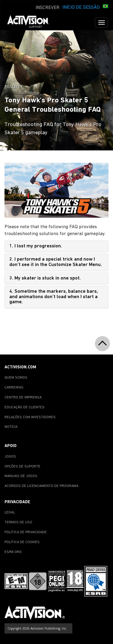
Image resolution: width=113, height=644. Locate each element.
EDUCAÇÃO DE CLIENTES (25, 407)
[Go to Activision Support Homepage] (31, 23)
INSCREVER (47, 8)
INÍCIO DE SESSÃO (81, 8)
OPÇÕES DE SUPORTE (22, 467)
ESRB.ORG (13, 552)
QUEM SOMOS (16, 378)
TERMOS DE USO (18, 522)
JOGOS (10, 457)
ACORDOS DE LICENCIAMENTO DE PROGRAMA (41, 486)
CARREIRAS (14, 388)
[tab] (56, 246)
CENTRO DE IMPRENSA (23, 398)
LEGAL (10, 512)
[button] (105, 7)
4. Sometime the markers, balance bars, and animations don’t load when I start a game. (54, 297)
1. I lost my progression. (36, 246)
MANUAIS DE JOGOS (21, 476)
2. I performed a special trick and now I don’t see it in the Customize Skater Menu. (56, 262)
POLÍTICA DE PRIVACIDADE (26, 532)
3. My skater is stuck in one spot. (45, 278)
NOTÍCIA (11, 427)
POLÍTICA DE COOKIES (22, 542)
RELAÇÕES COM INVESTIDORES (30, 417)
